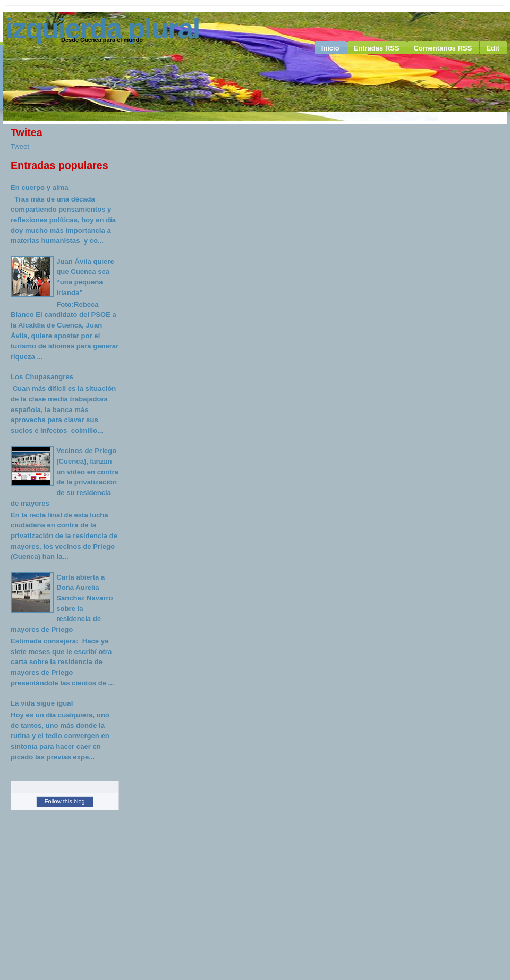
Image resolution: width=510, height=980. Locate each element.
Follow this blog (65, 801)
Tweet (20, 146)
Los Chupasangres (42, 377)
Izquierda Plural (102, 28)
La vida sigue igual (42, 703)
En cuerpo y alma (40, 187)
